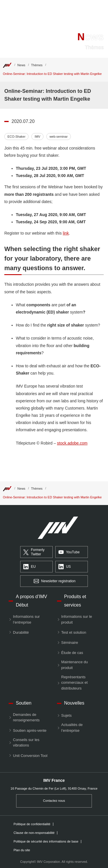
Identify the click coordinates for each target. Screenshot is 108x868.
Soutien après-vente (30, 730)
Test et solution (74, 632)
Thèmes (37, 65)
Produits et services (75, 601)
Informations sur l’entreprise (26, 619)
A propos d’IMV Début (32, 601)
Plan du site (22, 850)
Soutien (24, 703)
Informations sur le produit (77, 619)
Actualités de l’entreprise (72, 728)
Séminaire (70, 643)
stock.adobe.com (72, 443)
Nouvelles (74, 703)
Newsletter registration (55, 581)
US (65, 567)
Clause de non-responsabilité (34, 833)
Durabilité (21, 632)
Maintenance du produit (75, 665)
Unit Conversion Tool (30, 756)
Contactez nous (54, 801)
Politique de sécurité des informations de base (46, 842)
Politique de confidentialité (32, 824)
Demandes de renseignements (26, 717)
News (21, 65)
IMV (37, 137)
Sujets (67, 715)
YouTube (69, 552)
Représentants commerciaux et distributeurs (75, 683)
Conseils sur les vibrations (26, 743)
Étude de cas (72, 653)
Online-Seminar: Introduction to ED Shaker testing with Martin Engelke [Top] (52, 74)
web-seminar (59, 137)
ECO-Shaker (16, 137)
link (66, 233)
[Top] (7, 65)
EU (30, 567)
